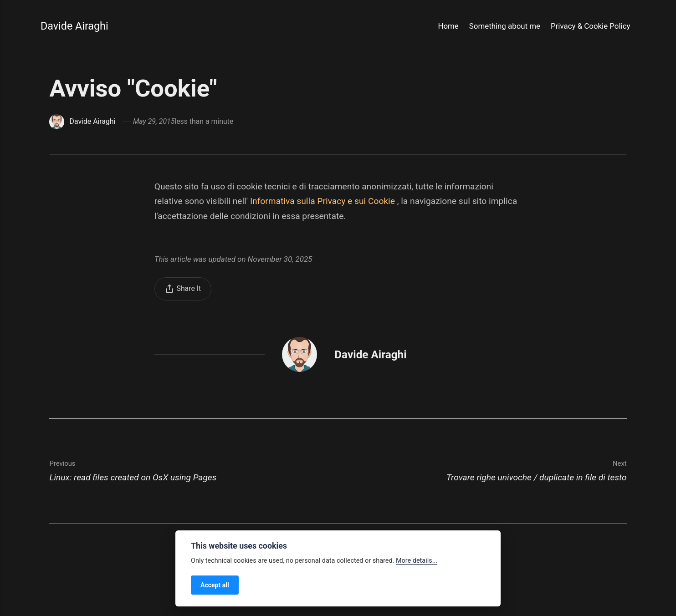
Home (448, 26)
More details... (417, 561)
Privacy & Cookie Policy (590, 26)
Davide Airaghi (74, 26)
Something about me (505, 26)
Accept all (215, 585)
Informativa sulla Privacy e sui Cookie (323, 201)
